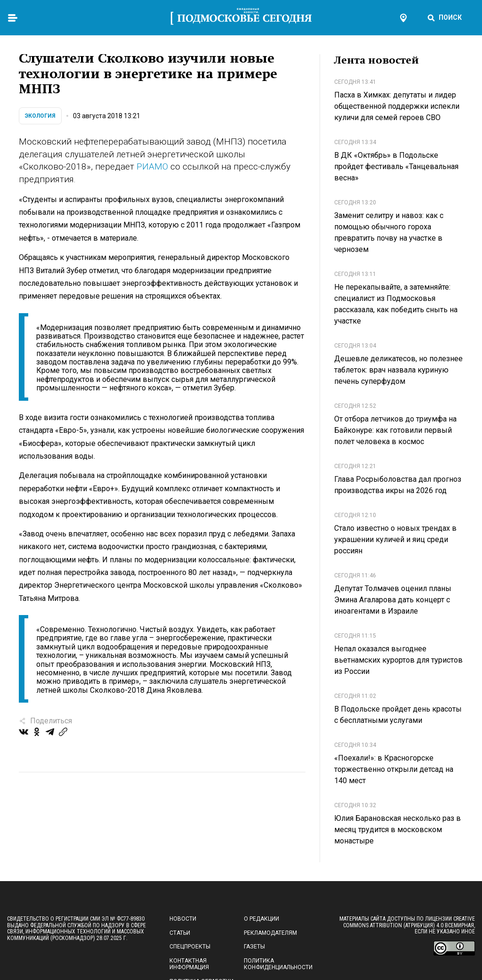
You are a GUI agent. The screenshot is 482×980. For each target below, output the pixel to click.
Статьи (180, 933)
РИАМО (152, 166)
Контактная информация (189, 964)
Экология (40, 116)
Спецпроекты (190, 947)
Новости (183, 919)
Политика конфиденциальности (278, 964)
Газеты (254, 947)
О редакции (261, 919)
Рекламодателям (270, 933)
